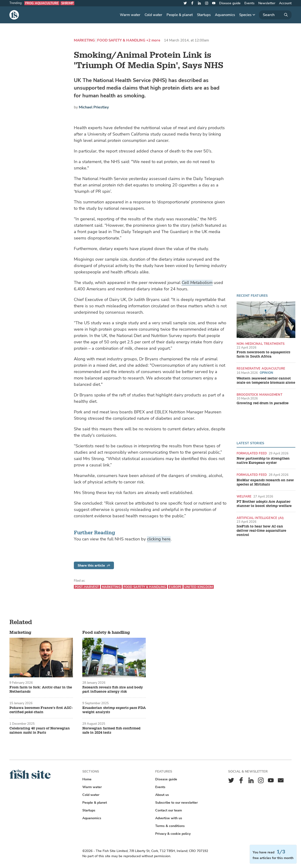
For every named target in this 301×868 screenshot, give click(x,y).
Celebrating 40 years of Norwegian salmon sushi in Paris (40, 731)
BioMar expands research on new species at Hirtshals (265, 482)
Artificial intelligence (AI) (260, 518)
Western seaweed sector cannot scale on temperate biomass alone (266, 381)
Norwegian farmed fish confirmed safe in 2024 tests (111, 731)
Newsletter (267, 3)
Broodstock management (259, 395)
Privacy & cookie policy (173, 834)
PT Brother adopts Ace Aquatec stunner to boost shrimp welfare (264, 504)
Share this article (94, 566)
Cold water (153, 15)
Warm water (130, 15)
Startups (204, 15)
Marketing (84, 40)
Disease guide (230, 3)
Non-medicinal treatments (261, 344)
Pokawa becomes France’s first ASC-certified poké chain (41, 710)
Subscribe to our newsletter (176, 803)
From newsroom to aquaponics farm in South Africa (263, 354)
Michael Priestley (94, 107)
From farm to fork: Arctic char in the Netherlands (41, 690)
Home (87, 779)
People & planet (180, 15)
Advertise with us (169, 818)
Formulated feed (252, 453)
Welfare (244, 496)
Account (285, 3)
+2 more (153, 40)
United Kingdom (199, 587)
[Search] (275, 15)
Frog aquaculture (42, 3)
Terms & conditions (170, 826)
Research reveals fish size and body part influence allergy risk (113, 690)
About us (162, 795)
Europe (175, 587)
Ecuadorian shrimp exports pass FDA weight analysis (114, 710)
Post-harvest (87, 587)
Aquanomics (225, 15)
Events (249, 3)
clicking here (159, 539)
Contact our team (169, 810)
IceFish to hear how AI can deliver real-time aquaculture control (261, 531)
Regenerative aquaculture (261, 368)
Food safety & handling (121, 40)
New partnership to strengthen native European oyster (263, 461)
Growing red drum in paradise (263, 403)
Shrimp (67, 3)
